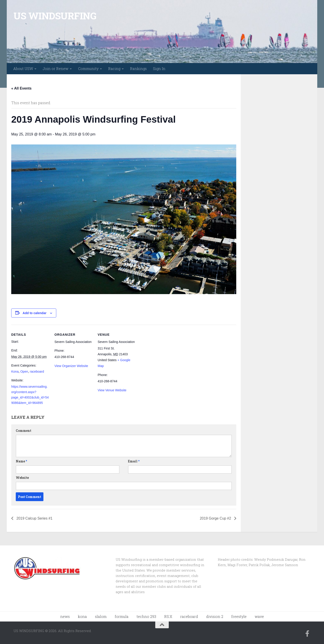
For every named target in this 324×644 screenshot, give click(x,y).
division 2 (215, 616)
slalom (101, 616)
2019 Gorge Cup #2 (216, 518)
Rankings (138, 69)
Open (24, 372)
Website (22, 478)
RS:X (168, 616)
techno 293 (146, 616)
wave (259, 616)
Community (88, 69)
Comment (24, 431)
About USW (23, 69)
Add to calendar (35, 313)
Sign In (159, 69)
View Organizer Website (71, 366)
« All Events (21, 88)
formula (122, 616)
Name (21, 461)
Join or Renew (56, 69)
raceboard (37, 372)
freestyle (239, 616)
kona (82, 616)
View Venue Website (112, 390)
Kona (15, 372)
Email (134, 461)
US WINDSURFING (55, 16)
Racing (114, 69)
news (65, 616)
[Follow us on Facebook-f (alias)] (307, 634)
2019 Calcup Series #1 (34, 518)
